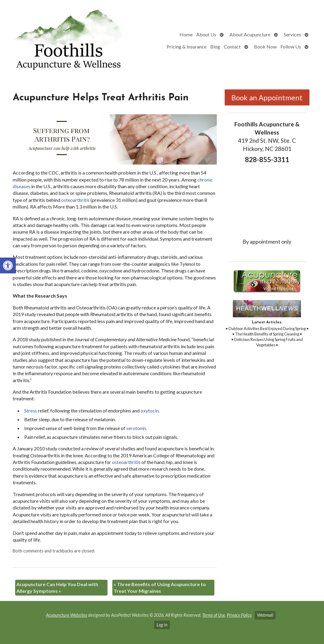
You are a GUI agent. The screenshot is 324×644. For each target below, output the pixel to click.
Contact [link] (232, 47)
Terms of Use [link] (214, 615)
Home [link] (186, 34)
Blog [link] (215, 47)
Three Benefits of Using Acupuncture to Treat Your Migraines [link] (160, 587)
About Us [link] (206, 34)
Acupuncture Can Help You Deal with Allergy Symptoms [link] (57, 587)
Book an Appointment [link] (267, 97)
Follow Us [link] (291, 47)
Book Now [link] (265, 47)
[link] (8, 265)
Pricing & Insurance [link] (187, 47)
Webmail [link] (265, 615)
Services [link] (292, 34)
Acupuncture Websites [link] (67, 615)
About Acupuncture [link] (250, 34)
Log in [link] (162, 625)
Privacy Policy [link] (239, 615)
